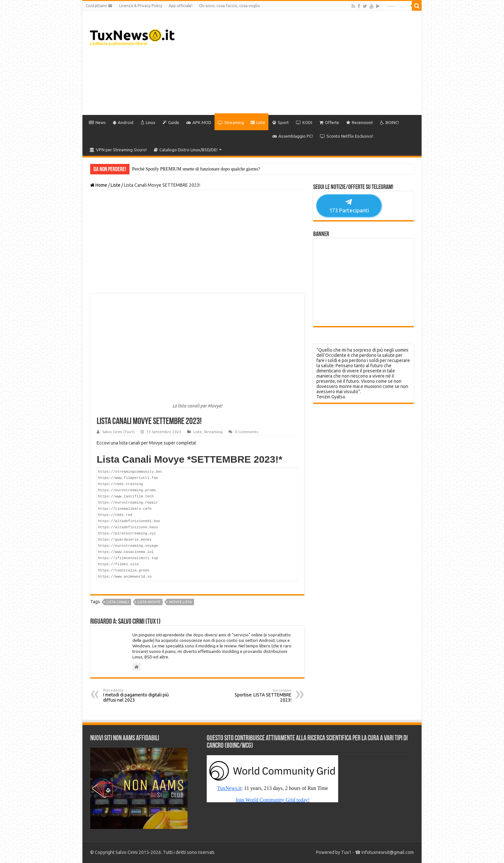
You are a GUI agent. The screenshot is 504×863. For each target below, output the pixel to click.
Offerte (329, 122)
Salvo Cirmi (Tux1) (118, 432)
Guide (171, 122)
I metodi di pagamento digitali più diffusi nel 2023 (136, 695)
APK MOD (199, 122)
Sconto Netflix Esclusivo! (347, 136)
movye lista (180, 602)
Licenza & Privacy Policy (141, 6)
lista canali (118, 602)
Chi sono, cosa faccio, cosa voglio (229, 6)
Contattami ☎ (99, 6)
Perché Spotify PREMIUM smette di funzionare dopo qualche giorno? (196, 169)
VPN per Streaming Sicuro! (118, 150)
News (97, 122)
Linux (148, 122)
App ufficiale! (181, 6)
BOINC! (389, 122)
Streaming (231, 122)
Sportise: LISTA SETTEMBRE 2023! (258, 695)
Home (99, 185)
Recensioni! (360, 122)
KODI (304, 122)
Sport (281, 122)
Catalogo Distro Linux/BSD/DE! (186, 150)
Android (123, 122)
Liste (258, 122)
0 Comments (246, 432)
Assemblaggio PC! (293, 136)
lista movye (149, 602)
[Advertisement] (299, 63)
